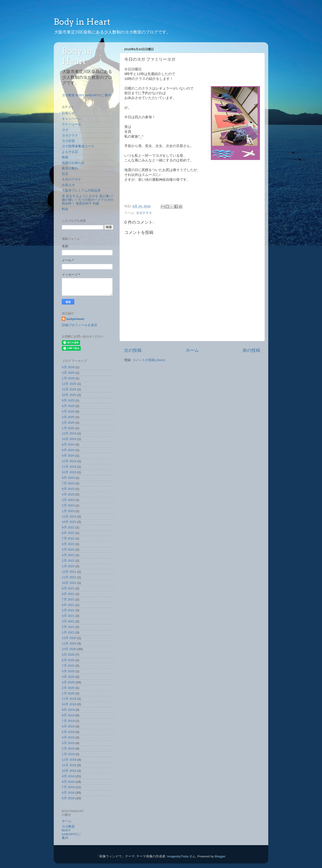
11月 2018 (69, 765)
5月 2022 (68, 550)
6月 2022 (68, 544)
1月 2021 (68, 632)
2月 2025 (68, 423)
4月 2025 (68, 411)
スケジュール (72, 124)
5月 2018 (68, 798)
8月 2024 (68, 445)
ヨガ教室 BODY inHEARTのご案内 (86, 95)
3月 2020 (68, 682)
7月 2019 (68, 721)
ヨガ (65, 130)
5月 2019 (68, 732)
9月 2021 (68, 588)
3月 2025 (68, 417)
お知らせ (68, 113)
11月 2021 (69, 577)
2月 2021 (68, 627)
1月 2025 (68, 428)
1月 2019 (68, 754)
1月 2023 (68, 511)
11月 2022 (69, 517)
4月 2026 (68, 367)
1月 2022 (68, 566)
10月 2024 (69, 439)
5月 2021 (68, 610)
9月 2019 (68, 710)
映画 (65, 157)
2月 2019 (68, 749)
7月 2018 (68, 787)
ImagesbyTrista (178, 856)
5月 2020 (68, 671)
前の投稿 (251, 350)
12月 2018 (69, 760)
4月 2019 (68, 737)
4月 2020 (68, 677)
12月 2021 (69, 572)
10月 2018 (69, 771)
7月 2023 (68, 483)
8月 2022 (68, 533)
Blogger (220, 856)
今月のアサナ (72, 179)
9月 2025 (68, 400)
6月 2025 (68, 406)
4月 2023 (68, 494)
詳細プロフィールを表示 (80, 325)
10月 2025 (69, 395)
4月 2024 (68, 456)
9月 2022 (68, 527)
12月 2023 (69, 461)
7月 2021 (68, 599)
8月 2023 (68, 478)
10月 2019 (69, 704)
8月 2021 (68, 594)
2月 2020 (68, 688)
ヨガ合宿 (68, 141)
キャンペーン (72, 119)
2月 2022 (68, 561)
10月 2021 (69, 583)
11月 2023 (69, 467)
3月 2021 (68, 621)
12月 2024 (69, 433)
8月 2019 (68, 715)
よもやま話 (70, 152)
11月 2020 (69, 643)
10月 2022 (69, 522)
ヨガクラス (144, 213)
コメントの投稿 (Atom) (149, 360)
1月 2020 (68, 693)
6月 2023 (68, 489)
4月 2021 (68, 616)
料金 (65, 209)
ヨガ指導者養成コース (78, 146)
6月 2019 (68, 726)
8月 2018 (68, 782)
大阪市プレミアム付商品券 (81, 191)
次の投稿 (133, 350)
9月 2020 (68, 655)
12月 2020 (69, 638)
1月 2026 (68, 378)
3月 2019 (68, 743)
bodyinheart (75, 319)
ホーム (192, 350)
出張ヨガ (68, 185)
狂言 (65, 174)
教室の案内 (70, 168)
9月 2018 (68, 776)
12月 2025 (69, 384)
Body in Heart (82, 22)
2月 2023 (68, 505)
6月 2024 (68, 450)
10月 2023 (69, 472)
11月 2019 (69, 699)
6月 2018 (68, 793)
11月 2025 (69, 389)
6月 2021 (68, 605)
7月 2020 (68, 666)
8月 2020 (68, 660)
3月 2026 (68, 373)
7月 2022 (68, 538)
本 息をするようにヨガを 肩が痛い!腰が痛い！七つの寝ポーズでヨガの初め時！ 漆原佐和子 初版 (88, 200)
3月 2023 (68, 500)
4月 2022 (68, 555)
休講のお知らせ (73, 163)
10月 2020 (69, 649)
